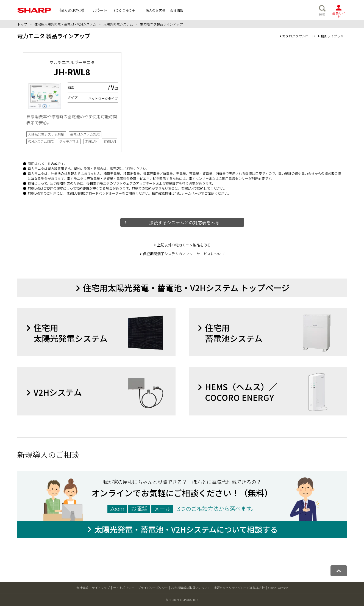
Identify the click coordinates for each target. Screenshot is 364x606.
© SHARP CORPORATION (182, 600)
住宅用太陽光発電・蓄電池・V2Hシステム (65, 24)
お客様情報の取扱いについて (191, 588)
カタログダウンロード (298, 36)
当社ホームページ (188, 193)
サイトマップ (101, 588)
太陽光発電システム (118, 24)
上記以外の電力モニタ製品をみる (184, 245)
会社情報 (82, 588)
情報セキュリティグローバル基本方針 (239, 588)
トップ (22, 24)
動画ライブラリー (333, 36)
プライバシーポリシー (153, 588)
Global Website (278, 588)
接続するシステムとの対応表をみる (184, 222)
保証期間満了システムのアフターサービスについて (184, 254)
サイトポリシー (124, 588)
